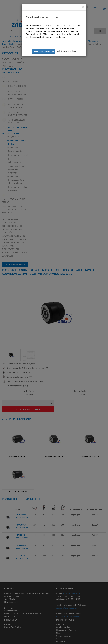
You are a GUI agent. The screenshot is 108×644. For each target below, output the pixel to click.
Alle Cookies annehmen (44, 51)
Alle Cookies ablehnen (67, 51)
